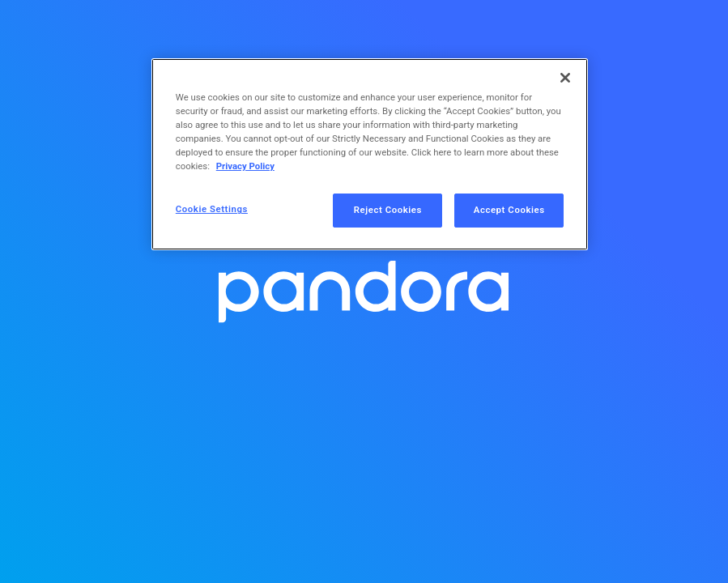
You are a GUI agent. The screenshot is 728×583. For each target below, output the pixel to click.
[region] (370, 154)
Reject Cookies (388, 210)
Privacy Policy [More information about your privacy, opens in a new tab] (245, 166)
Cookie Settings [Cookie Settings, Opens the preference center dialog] (212, 209)
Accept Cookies (509, 210)
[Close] (565, 78)
